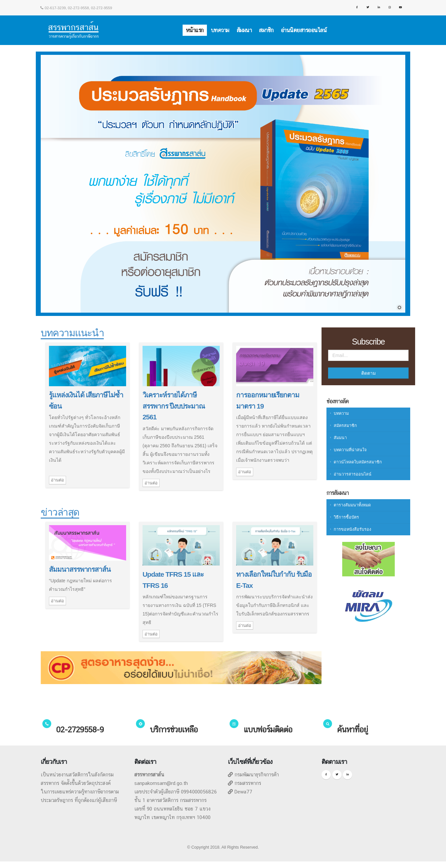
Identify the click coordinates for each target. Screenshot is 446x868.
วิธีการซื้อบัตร (346, 517)
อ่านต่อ (57, 480)
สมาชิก (266, 30)
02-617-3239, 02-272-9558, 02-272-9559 (76, 8)
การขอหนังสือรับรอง (352, 529)
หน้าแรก (195, 30)
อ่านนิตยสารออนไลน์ (304, 30)
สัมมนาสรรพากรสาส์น (80, 569)
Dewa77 (243, 792)
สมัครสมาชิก (345, 426)
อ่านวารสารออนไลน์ (353, 474)
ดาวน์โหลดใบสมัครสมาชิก (358, 462)
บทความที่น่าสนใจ (350, 450)
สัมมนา (244, 30)
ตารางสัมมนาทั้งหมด (352, 505)
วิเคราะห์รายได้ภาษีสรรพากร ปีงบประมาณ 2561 (174, 406)
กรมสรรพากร (248, 783)
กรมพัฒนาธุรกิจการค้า (257, 775)
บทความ (220, 30)
